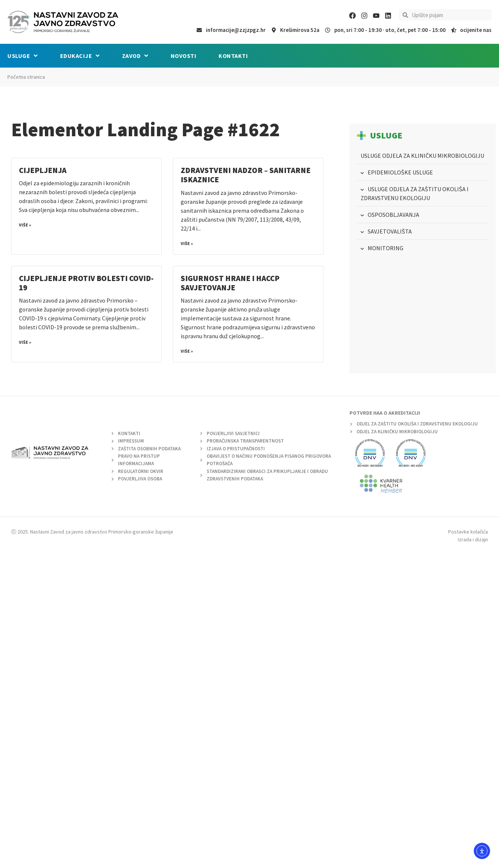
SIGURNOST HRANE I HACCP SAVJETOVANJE (230, 283)
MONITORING (385, 248)
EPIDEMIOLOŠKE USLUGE (400, 172)
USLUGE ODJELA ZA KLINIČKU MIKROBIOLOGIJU (422, 156)
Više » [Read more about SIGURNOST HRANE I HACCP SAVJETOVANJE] (187, 351)
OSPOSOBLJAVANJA (393, 215)
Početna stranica (26, 77)
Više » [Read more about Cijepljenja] (25, 225)
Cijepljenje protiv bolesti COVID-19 (86, 283)
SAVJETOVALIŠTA (390, 231)
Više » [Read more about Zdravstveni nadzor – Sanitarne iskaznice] (187, 243)
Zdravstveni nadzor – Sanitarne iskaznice (246, 175)
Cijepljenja (43, 170)
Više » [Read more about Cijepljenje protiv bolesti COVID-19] (25, 342)
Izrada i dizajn (473, 539)
